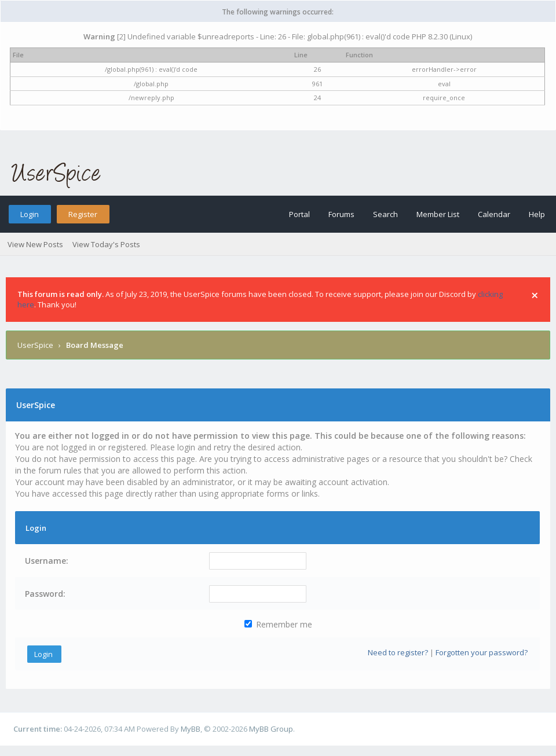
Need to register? (398, 652)
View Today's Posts (106, 244)
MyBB (191, 729)
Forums (341, 214)
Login (30, 214)
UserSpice (35, 345)
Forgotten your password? (482, 652)
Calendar (494, 214)
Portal (299, 214)
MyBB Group (271, 729)
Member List (438, 214)
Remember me (278, 624)
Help (537, 214)
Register (83, 214)
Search (385, 214)
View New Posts (35, 244)
